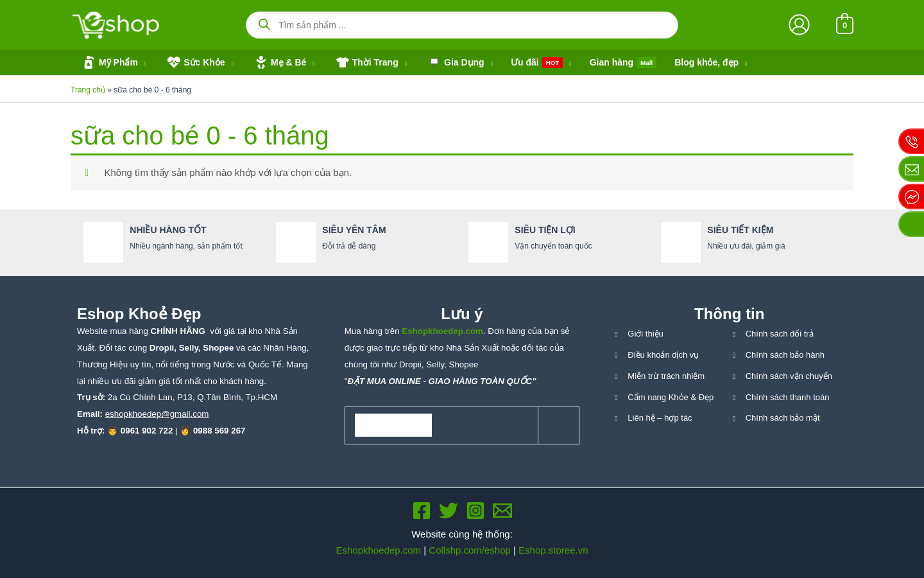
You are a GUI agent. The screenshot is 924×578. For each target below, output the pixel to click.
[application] (142, 62)
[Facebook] (422, 511)
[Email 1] (502, 511)
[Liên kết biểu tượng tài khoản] (799, 25)
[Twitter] (449, 511)
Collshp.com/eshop (470, 550)
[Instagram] (475, 511)
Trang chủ (88, 90)
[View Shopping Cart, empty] (845, 25)
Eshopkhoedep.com (378, 550)
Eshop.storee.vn (553, 550)
